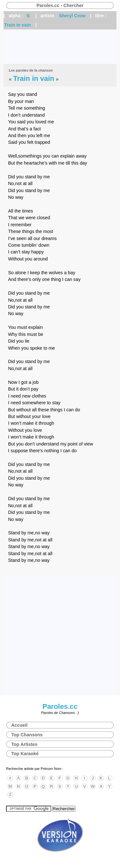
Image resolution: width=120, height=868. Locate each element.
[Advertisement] (60, 47)
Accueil (19, 725)
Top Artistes (24, 744)
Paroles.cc (60, 706)
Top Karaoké (25, 754)
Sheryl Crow (72, 16)
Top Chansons (27, 735)
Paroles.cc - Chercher (60, 5)
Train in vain (17, 25)
